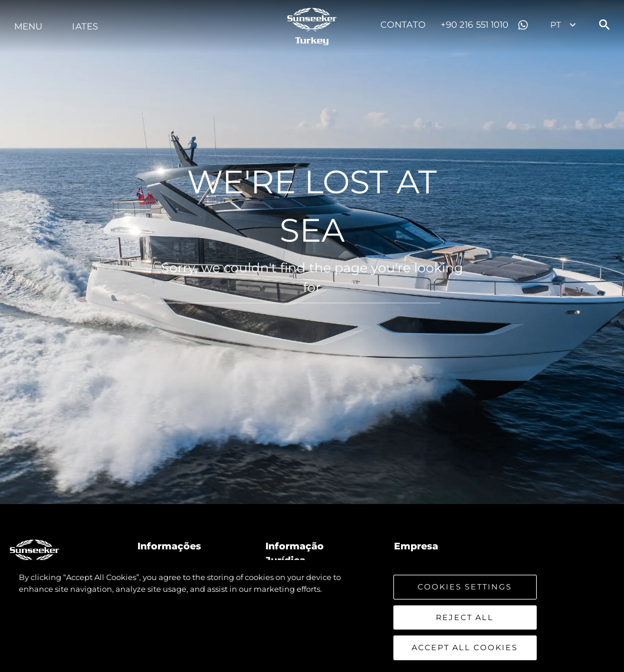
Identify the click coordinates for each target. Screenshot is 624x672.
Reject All (465, 618)
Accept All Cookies (465, 648)
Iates (85, 26)
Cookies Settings (465, 587)
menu (28, 26)
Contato (403, 24)
